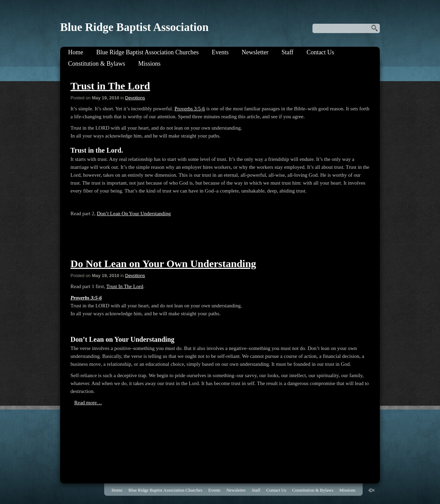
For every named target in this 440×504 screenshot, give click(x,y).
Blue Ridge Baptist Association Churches (147, 52)
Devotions (135, 98)
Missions (149, 64)
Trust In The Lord (125, 286)
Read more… (88, 403)
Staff (288, 52)
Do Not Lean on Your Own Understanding (163, 264)
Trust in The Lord (110, 86)
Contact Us (321, 52)
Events (220, 52)
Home (76, 52)
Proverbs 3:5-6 (190, 109)
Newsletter (255, 52)
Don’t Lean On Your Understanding (134, 213)
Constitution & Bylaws (97, 64)
